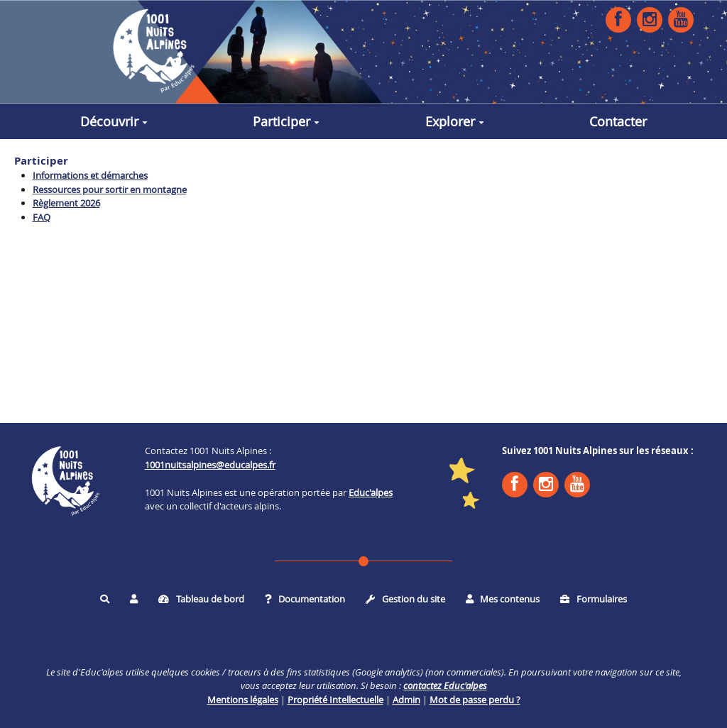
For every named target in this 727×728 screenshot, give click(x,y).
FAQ (42, 217)
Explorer (455, 121)
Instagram (650, 19)
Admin (406, 700)
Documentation (305, 599)
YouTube (681, 19)
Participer (286, 121)
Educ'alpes (371, 492)
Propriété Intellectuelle (335, 700)
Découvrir (114, 121)
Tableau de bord (201, 599)
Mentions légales (243, 700)
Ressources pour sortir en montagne (110, 189)
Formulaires (594, 599)
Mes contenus (503, 599)
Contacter (618, 121)
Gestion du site (405, 599)
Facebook (618, 19)
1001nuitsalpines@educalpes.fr (210, 465)
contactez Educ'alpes (445, 685)
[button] (134, 599)
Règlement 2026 (66, 203)
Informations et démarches (90, 175)
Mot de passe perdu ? (475, 700)
